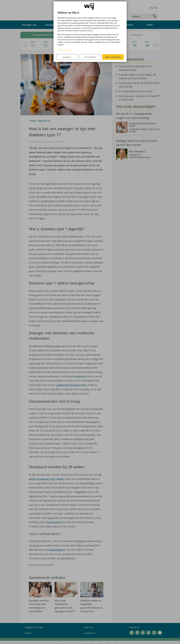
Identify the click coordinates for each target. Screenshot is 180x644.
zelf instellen (90, 57)
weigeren (67, 57)
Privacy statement (65, 50)
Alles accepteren (113, 57)
